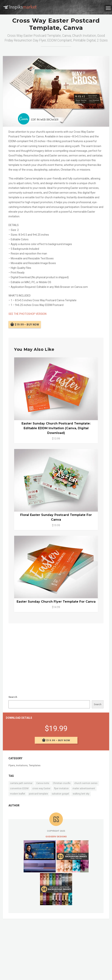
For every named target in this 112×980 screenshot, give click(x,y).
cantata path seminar (21, 783)
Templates (35, 765)
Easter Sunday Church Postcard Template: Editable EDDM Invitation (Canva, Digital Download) (56, 428)
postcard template (38, 794)
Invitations (22, 765)
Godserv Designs (56, 837)
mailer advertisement (84, 788)
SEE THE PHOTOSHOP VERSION (27, 314)
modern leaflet (18, 794)
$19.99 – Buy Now (27, 325)
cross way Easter (41, 788)
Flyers (12, 765)
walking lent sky (81, 794)
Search (13, 697)
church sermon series (86, 783)
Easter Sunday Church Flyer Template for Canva (56, 602)
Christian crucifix (62, 783)
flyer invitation (61, 788)
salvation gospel (60, 794)
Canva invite (43, 783)
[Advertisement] (56, 655)
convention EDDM (19, 788)
